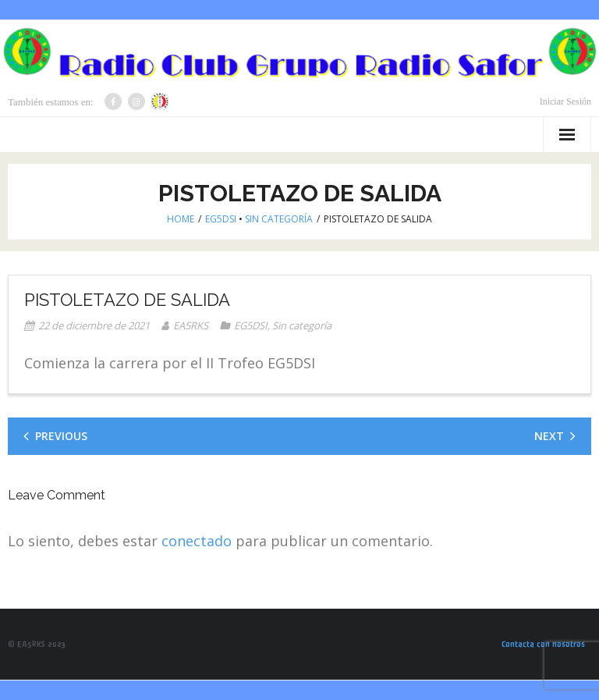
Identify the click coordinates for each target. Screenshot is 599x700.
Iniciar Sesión (565, 101)
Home (181, 219)
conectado (197, 541)
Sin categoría (279, 219)
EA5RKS (191, 325)
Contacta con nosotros (543, 644)
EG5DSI (221, 219)
